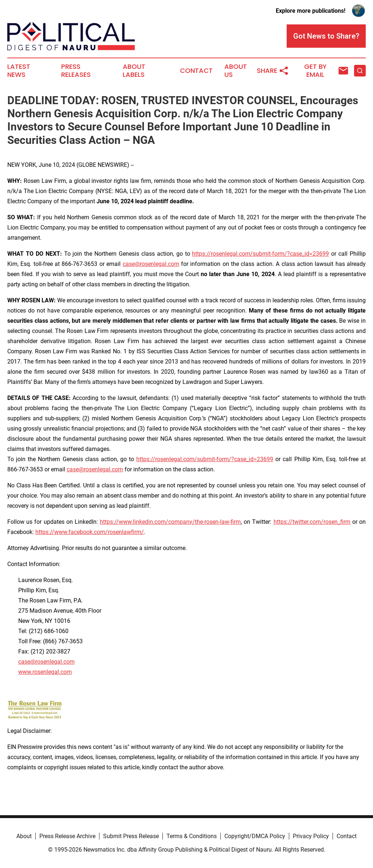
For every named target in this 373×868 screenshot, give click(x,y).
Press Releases (76, 71)
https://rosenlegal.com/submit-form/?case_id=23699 (260, 254)
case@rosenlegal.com (151, 264)
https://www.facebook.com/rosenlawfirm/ (90, 532)
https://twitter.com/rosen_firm (312, 522)
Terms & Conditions (192, 836)
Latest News (19, 71)
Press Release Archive (67, 836)
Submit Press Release (131, 836)
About (24, 836)
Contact (196, 71)
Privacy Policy (311, 836)
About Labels (134, 71)
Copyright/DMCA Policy (255, 836)
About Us (236, 71)
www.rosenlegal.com (45, 672)
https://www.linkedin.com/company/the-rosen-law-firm (170, 522)
